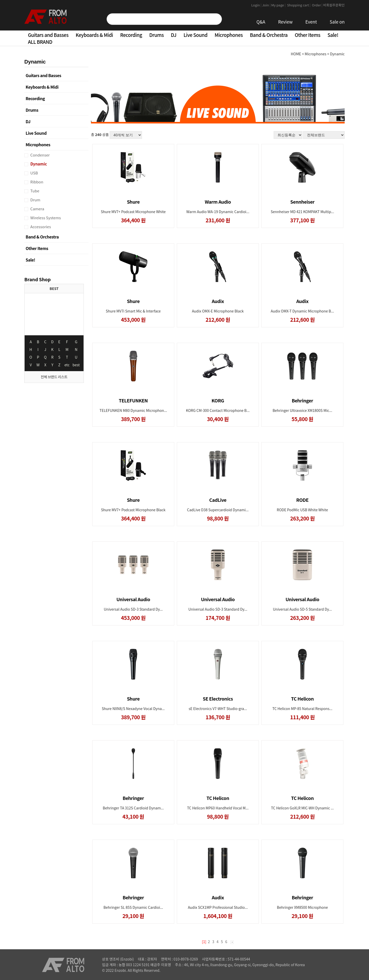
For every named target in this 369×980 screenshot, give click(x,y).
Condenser (40, 155)
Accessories (40, 227)
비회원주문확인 (334, 5)
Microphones (229, 35)
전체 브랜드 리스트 (54, 377)
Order (317, 5)
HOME (296, 54)
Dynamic (38, 164)
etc (67, 365)
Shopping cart (299, 5)
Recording (131, 35)
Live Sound (195, 35)
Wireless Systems (45, 218)
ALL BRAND (40, 42)
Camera (37, 209)
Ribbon (36, 182)
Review (285, 22)
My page (279, 5)
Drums (157, 35)
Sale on (337, 22)
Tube (34, 191)
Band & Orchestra (269, 35)
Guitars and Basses (48, 35)
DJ (174, 35)
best (76, 365)
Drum (35, 200)
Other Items (307, 35)
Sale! (333, 35)
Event (311, 22)
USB (34, 173)
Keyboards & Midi (94, 35)
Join (267, 5)
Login (257, 5)
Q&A (261, 22)
